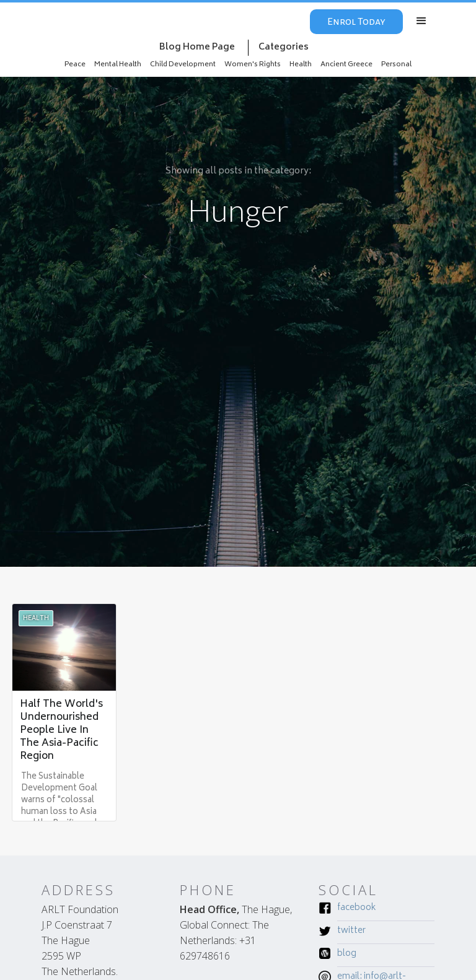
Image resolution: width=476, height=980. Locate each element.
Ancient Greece (346, 65)
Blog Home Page (197, 47)
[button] (421, 21)
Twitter (351, 932)
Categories (284, 47)
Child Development (183, 65)
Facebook (357, 909)
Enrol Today (356, 22)
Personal (396, 65)
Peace (75, 65)
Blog (347, 955)
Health (301, 65)
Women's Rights (253, 65)
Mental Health (118, 65)
